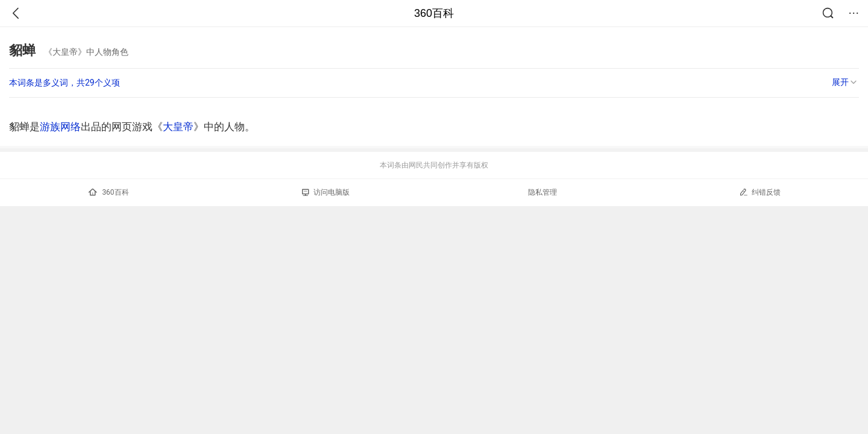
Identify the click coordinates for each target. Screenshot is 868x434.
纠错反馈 (760, 192)
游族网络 (60, 127)
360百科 (434, 13)
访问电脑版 (326, 192)
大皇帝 (178, 127)
